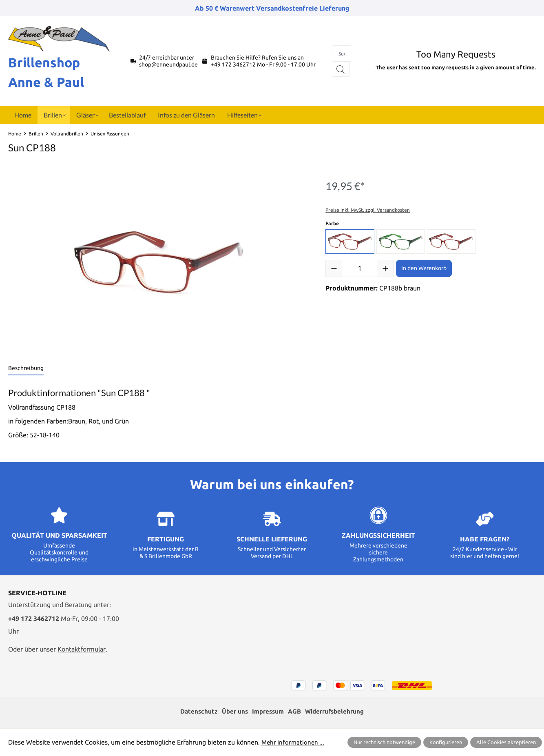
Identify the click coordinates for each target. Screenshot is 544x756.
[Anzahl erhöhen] (385, 268)
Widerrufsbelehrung (337, 712)
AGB (295, 712)
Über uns (232, 712)
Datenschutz (195, 712)
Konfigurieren (446, 742)
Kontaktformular (82, 649)
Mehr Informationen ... (294, 742)
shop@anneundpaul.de (168, 64)
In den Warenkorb (424, 268)
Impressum (267, 712)
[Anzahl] (360, 268)
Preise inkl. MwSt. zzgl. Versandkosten (368, 210)
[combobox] (342, 53)
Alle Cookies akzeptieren (506, 742)
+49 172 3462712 (233, 64)
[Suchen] (341, 69)
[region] (159, 262)
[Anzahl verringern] (334, 268)
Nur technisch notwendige (384, 742)
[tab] (26, 369)
